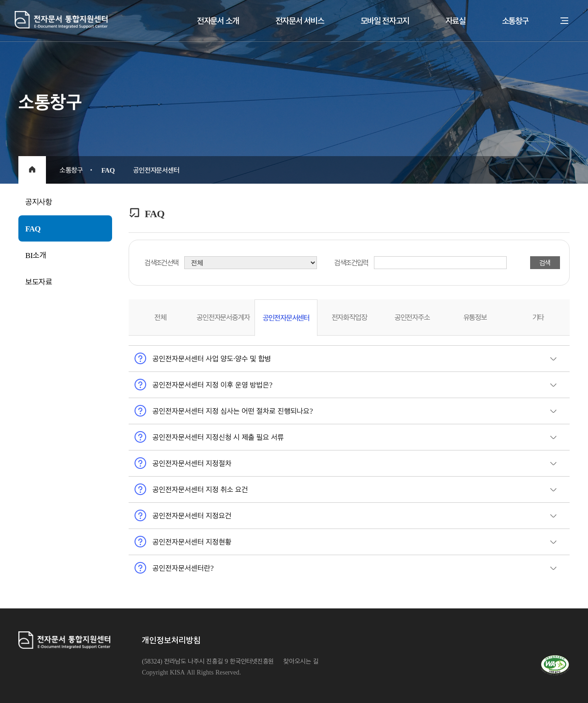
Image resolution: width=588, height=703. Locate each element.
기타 (538, 317)
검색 (545, 263)
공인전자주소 (412, 317)
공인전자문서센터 (286, 318)
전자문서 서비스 (300, 20)
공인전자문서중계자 (223, 317)
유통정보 (475, 317)
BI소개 (36, 255)
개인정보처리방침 (171, 640)
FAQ (33, 228)
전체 (160, 317)
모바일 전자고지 (385, 20)
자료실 (456, 20)
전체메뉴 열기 (565, 21)
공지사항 (39, 202)
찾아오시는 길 (301, 661)
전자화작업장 (349, 317)
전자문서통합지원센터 (106, 20)
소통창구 (516, 20)
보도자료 (39, 281)
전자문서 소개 (218, 20)
